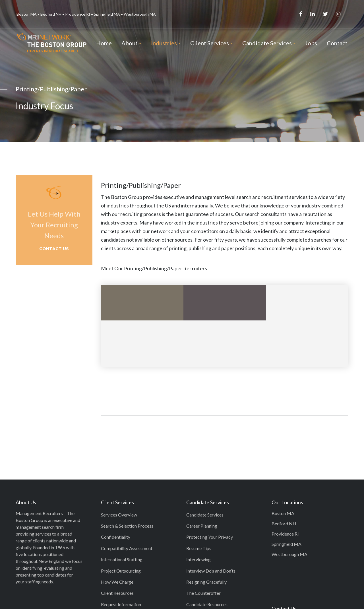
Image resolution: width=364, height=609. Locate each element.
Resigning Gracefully (206, 582)
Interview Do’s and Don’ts (211, 571)
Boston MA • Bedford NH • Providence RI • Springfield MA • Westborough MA (86, 14)
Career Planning (202, 526)
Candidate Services (205, 515)
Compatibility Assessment (127, 548)
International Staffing (122, 559)
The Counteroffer (203, 593)
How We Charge (117, 582)
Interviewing (198, 559)
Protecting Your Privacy (210, 537)
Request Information (121, 604)
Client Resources (117, 593)
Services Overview (119, 515)
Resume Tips (199, 548)
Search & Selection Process (127, 526)
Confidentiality (116, 537)
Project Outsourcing (121, 571)
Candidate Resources (207, 604)
